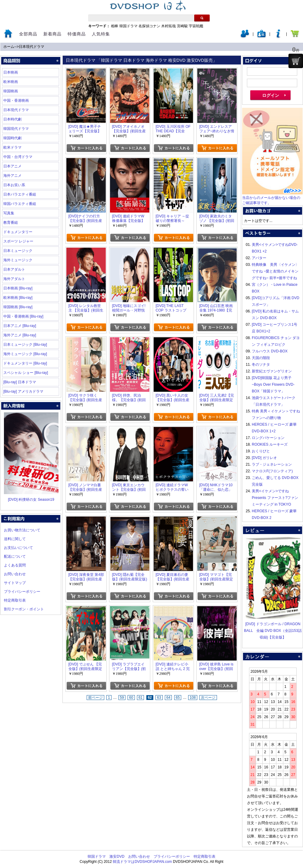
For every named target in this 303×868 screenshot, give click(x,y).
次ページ (208, 698)
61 (140, 698)
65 (178, 698)
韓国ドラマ (128, 26)
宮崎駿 (182, 26)
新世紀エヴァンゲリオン (272, 371)
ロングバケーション (268, 438)
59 (122, 698)
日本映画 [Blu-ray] (18, 288)
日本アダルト (14, 269)
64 (168, 698)
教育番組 (11, 223)
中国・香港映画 (16, 101)
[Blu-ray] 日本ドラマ (20, 382)
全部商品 (28, 34)
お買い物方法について (22, 530)
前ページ (95, 698)
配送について (15, 556)
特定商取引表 (15, 600)
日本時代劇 (12, 119)
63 (159, 698)
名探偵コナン (149, 26)
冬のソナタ (261, 365)
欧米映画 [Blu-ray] (18, 298)
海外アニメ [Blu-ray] (20, 335)
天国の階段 (261, 358)
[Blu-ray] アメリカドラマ (23, 391)
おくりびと (261, 451)
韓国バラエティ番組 (20, 204)
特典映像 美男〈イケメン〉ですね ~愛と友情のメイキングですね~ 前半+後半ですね (275, 271)
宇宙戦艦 (196, 26)
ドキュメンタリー (18, 232)
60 (131, 698)
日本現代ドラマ (32, 47)
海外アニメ (12, 176)
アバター (259, 258)
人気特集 (101, 34)
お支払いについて (18, 548)
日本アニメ (12, 166)
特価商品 (77, 34)
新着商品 (52, 34)
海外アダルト (14, 279)
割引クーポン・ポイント (24, 609)
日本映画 (11, 72)
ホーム (9, 47)
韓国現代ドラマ (16, 129)
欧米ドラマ (12, 147)
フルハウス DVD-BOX (270, 351)
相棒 (115, 26)
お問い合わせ (15, 574)
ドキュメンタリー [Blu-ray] (25, 363)
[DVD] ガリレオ (264, 458)
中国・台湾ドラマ (18, 157)
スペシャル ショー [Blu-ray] (26, 373)
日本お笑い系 (14, 185)
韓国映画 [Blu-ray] (18, 307)
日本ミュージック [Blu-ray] (25, 345)
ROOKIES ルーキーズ (270, 444)
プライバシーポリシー (22, 592)
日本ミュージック (18, 251)
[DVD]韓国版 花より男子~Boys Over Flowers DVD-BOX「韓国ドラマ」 (273, 384)
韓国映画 (11, 91)
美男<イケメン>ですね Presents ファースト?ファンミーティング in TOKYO (275, 498)
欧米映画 (11, 82)
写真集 (9, 213)
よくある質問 (15, 565)
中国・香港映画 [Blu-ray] (23, 316)
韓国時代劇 (12, 138)
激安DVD (117, 856)
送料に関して (15, 539)
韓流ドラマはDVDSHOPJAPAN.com (142, 862)
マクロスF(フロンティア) (272, 471)
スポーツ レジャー (18, 241)
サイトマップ (15, 583)
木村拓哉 (168, 26)
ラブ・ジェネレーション (272, 464)
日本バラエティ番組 (20, 194)
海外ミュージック (18, 260)
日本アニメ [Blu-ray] (20, 326)
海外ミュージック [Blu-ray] (25, 354)
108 (193, 698)
